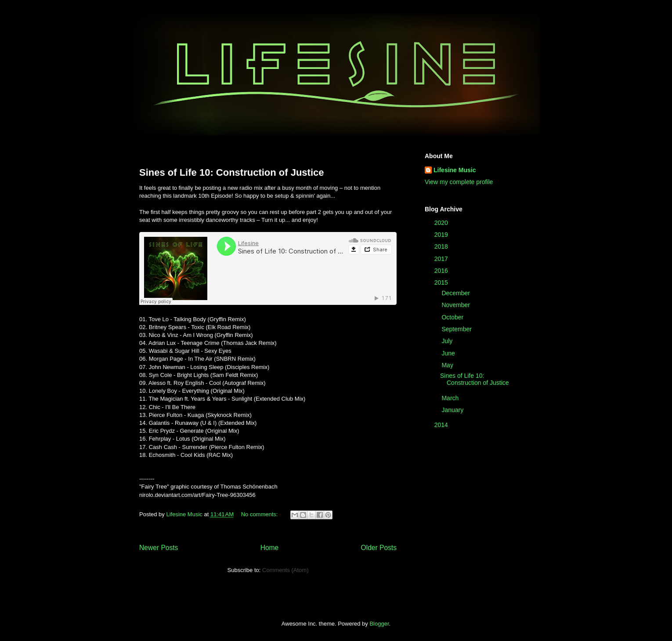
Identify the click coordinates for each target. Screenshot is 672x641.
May (448, 365)
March (451, 398)
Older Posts (379, 548)
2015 (442, 282)
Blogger (379, 624)
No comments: (260, 514)
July (448, 341)
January (453, 410)
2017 (442, 259)
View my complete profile (459, 182)
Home (270, 548)
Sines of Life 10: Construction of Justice (232, 172)
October (453, 317)
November (456, 305)
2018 (442, 246)
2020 (442, 223)
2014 (442, 425)
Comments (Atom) (285, 570)
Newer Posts (159, 548)
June (449, 353)
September (457, 329)
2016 (442, 271)
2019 (442, 235)
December (456, 293)
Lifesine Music (455, 170)
